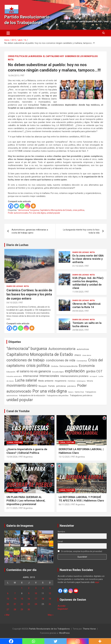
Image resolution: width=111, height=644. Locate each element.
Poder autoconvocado (18, 213)
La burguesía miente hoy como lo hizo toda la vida (81, 231)
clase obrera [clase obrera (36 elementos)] (87, 355)
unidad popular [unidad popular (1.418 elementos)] (20, 400)
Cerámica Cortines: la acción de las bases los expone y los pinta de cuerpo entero (29, 294)
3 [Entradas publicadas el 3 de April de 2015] (36, 588)
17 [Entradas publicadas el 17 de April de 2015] (36, 599)
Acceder (62, 606)
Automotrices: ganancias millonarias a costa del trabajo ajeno (30, 231)
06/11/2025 (64, 504)
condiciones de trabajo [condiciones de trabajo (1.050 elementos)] (26, 360)
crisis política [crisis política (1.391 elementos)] (38, 366)
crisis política (78, 210)
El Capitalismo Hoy (53, 56)
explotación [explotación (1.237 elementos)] (75, 371)
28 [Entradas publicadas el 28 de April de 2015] (15, 609)
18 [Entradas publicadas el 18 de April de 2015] (43, 599)
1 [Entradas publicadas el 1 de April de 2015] (22, 588)
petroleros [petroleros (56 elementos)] (72, 386)
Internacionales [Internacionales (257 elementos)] (49, 376)
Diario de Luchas (17, 245)
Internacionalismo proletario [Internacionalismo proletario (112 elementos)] (74, 376)
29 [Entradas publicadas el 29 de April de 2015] (22, 609)
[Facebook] (11, 206)
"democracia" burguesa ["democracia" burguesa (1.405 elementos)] (27, 349)
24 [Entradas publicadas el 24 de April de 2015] (36, 604)
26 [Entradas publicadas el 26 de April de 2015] (50, 604)
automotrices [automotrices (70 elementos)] (83, 349)
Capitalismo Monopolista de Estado (56, 210)
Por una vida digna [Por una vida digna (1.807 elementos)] (50, 391)
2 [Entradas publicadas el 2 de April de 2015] (29, 588)
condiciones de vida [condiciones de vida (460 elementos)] (61, 360)
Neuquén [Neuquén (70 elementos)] (43, 386)
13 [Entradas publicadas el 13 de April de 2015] (8, 599)
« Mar (7, 615)
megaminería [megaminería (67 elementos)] (61, 381)
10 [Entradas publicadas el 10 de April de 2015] (36, 593)
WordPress (64, 633)
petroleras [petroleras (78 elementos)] (61, 386)
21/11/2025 (12, 508)
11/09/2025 (78, 292)
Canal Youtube (15, 442)
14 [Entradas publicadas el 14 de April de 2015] (15, 599)
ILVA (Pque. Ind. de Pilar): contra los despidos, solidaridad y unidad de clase (88, 283)
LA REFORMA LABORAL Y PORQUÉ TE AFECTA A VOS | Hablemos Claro (81, 499)
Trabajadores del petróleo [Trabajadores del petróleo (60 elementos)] (58, 396)
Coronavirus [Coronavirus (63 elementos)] (82, 361)
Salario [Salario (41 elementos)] (71, 392)
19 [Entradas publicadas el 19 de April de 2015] (50, 599)
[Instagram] (28, 206)
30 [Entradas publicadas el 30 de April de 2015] (29, 609)
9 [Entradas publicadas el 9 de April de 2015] (29, 593)
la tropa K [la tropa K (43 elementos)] (93, 376)
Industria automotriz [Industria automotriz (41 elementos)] (14, 376)
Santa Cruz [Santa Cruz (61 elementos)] (79, 392)
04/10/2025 (12, 303)
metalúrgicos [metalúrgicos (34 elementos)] (81, 381)
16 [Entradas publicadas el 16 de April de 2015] (29, 599)
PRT (23, 76)
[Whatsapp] (22, 206)
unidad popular (53, 213)
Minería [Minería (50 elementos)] (90, 381)
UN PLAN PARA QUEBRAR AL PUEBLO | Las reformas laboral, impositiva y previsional (26, 501)
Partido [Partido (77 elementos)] (52, 386)
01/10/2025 (78, 266)
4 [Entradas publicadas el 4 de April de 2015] (43, 588)
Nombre (61, 532)
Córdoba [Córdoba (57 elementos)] (55, 366)
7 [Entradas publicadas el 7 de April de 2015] (15, 593)
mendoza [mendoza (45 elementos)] (71, 381)
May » (51, 615)
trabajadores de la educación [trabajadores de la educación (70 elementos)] (32, 395)
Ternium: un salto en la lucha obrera (87, 325)
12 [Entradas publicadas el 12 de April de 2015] (50, 593)
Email (60, 541)
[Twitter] (16, 206)
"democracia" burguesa (28, 210)
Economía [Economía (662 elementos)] (87, 366)
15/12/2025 (64, 457)
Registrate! (63, 609)
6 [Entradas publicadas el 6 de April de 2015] (8, 593)
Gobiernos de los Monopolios (81, 56)
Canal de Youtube (18, 411)
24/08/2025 (78, 330)
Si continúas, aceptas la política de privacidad (80, 551)
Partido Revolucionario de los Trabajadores (49, 629)
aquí (97, 582)
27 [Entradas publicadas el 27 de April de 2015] (8, 609)
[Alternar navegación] (8, 33)
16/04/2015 (13, 76)
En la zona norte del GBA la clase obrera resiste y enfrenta (88, 259)
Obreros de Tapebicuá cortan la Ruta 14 (86, 305)
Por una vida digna (37, 213)
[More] (33, 206)
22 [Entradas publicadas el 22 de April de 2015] (22, 604)
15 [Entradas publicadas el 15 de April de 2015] (22, 599)
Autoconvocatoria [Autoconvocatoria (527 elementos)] (62, 349)
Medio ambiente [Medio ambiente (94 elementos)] (46, 381)
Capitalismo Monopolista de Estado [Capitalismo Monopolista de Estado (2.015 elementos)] (40, 354)
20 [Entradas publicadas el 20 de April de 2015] (8, 604)
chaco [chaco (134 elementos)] (78, 355)
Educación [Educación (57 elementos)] (11, 372)
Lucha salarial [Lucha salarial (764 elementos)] (26, 380)
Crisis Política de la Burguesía (25, 56)
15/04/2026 (12, 457)
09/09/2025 (78, 311)
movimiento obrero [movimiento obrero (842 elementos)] (22, 385)
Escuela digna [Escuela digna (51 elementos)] (58, 372)
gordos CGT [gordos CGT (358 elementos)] (94, 371)
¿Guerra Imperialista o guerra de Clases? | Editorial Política (27, 451)
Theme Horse (89, 629)
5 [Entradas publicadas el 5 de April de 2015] (50, 588)
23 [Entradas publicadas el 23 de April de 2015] (29, 604)
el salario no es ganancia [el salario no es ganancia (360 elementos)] (34, 371)
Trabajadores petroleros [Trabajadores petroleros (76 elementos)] (81, 396)
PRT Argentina (26, 457)
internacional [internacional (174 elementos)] (31, 376)
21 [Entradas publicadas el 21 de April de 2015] (15, 604)
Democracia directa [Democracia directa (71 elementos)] (69, 366)
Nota (11, 60)
